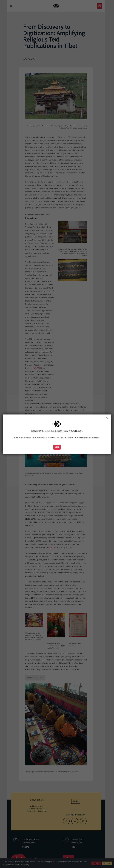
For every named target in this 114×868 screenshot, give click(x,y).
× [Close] (107, 418)
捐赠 (57, 447)
